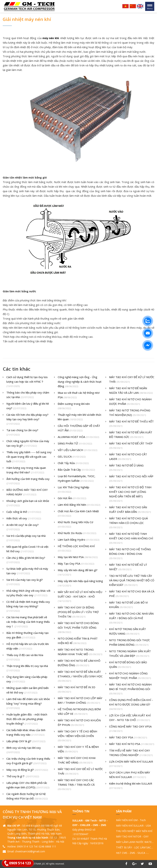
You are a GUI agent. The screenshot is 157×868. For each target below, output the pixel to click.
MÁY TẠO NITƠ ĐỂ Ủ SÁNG (126, 468)
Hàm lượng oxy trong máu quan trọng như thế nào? (26, 470)
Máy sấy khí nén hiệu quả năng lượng (80, 584)
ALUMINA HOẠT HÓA (78, 437)
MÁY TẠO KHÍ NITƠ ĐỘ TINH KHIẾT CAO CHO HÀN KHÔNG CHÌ (131, 539)
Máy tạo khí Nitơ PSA (78, 557)
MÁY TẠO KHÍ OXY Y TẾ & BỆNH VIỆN (78, 749)
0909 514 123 (20, 863)
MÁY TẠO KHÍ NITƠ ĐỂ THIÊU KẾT (131, 424)
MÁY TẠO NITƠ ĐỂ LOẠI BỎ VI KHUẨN (128, 605)
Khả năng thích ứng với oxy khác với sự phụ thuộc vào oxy (28, 593)
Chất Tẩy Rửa (73, 463)
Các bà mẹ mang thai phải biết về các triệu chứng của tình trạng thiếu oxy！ (28, 622)
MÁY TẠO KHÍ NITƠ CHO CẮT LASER (128, 457)
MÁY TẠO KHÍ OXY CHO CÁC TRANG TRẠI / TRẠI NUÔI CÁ (76, 785)
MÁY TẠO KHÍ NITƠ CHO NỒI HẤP (131, 479)
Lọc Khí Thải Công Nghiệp (73, 490)
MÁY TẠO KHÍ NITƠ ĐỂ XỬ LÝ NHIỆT (128, 567)
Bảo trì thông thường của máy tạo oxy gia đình (28, 635)
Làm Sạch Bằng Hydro (78, 540)
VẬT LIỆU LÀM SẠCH (77, 450)
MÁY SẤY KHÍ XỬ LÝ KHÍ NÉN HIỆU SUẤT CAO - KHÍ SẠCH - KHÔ (80, 597)
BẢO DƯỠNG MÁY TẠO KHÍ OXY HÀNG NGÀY (27, 492)
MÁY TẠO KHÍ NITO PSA (132, 744)
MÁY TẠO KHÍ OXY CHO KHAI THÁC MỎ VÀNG (77, 760)
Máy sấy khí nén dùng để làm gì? (78, 573)
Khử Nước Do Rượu (77, 533)
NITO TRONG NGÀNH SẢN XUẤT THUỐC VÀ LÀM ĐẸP (130, 654)
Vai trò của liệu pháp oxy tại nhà (26, 538)
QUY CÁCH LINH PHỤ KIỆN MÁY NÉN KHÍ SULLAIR (130, 775)
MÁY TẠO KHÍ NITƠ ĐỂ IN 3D (76, 690)
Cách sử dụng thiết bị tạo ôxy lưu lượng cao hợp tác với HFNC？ (27, 382)
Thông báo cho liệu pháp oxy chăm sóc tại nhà (28, 395)
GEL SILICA (72, 457)
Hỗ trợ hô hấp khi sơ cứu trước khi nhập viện (28, 647)
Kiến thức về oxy (24, 519)
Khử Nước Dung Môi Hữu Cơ (75, 525)
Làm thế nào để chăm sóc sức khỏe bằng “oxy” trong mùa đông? (28, 704)
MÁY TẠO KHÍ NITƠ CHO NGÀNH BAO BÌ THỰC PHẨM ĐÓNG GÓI (130, 689)
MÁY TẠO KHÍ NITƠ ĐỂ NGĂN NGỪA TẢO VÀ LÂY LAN (131, 391)
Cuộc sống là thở (24, 512)
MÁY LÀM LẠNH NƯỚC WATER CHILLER (135, 842)
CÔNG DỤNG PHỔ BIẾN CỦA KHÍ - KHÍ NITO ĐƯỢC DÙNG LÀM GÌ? (131, 705)
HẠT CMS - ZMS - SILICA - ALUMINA (131, 853)
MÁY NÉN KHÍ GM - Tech (131, 820)
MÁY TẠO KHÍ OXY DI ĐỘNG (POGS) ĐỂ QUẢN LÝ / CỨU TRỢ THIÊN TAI (78, 612)
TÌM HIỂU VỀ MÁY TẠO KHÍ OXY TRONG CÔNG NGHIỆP (131, 753)
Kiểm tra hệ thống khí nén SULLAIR (131, 786)
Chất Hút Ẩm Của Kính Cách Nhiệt (78, 514)
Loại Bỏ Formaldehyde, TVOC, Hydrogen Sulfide (76, 479)
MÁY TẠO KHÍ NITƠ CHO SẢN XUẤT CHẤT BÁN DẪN (130, 510)
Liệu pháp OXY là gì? (26, 741)
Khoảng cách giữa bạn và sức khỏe (28, 503)
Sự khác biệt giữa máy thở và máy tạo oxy (27, 571)
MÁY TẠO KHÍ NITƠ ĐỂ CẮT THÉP (131, 446)
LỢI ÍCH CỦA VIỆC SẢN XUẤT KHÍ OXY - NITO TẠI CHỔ (130, 718)
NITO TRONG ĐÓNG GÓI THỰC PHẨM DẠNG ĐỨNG (129, 643)
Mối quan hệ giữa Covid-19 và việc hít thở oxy (28, 549)
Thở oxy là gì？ (23, 776)
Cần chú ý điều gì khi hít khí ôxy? (26, 560)
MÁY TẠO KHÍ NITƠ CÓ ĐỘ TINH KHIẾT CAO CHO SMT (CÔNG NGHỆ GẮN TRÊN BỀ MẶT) (130, 494)
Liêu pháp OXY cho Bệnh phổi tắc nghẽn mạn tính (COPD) (28, 785)
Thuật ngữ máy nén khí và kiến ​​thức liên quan (80, 417)
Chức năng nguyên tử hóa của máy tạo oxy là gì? (28, 444)
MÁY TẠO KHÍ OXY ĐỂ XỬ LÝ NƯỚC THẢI (80, 772)
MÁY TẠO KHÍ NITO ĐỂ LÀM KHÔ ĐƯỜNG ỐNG (79, 663)
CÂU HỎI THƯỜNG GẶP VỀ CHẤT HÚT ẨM (79, 428)
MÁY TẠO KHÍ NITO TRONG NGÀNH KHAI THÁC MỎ (80, 652)
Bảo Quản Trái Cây (76, 470)
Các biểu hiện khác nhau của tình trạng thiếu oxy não (26, 733)
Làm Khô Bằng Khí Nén (79, 505)
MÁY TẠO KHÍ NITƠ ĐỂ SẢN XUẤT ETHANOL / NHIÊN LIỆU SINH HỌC (80, 676)
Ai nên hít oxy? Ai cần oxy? (22, 527)
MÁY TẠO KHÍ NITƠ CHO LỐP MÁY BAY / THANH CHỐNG (80, 701)
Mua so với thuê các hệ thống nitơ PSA (79, 395)
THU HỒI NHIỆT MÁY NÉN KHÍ (134, 831)
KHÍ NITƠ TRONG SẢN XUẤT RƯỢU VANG (127, 632)
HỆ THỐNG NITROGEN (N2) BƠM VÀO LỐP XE (79, 712)
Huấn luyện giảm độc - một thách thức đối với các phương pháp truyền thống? (27, 719)
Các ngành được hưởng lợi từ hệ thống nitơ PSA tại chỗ (27, 796)
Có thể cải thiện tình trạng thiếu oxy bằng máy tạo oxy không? (28, 607)
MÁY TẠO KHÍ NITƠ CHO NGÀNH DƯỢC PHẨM (130, 402)
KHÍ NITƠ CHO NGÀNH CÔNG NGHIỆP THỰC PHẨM (130, 676)
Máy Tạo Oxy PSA (76, 564)
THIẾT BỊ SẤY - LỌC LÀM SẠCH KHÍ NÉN (134, 848)
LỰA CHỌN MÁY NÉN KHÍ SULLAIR (131, 764)
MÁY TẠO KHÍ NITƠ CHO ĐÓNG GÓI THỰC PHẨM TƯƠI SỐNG (78, 628)
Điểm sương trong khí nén (74, 406)
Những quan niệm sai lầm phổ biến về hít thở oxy (28, 690)
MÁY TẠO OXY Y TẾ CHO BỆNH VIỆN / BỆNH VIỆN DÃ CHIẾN (77, 736)
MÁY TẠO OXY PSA (128, 738)
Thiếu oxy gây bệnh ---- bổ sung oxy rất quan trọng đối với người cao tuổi (29, 457)
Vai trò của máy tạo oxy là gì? (25, 582)
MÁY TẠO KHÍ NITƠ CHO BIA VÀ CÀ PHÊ (132, 594)
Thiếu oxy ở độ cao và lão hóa (25, 657)
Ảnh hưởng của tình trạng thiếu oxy (28, 481)
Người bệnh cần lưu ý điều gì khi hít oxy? (28, 406)
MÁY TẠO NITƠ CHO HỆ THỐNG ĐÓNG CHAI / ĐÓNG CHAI (130, 554)
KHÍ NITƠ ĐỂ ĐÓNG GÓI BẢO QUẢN (128, 665)
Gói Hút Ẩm (72, 498)
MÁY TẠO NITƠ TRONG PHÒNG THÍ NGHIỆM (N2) (130, 413)
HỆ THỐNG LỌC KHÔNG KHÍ (76, 549)
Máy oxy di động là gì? (27, 770)
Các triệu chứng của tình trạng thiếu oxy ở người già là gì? (28, 761)
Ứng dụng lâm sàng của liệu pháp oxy (27, 679)
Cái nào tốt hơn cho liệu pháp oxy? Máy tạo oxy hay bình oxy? (27, 419)
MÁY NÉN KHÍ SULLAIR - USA (133, 826)
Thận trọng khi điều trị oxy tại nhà (27, 668)
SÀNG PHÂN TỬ (75, 444)
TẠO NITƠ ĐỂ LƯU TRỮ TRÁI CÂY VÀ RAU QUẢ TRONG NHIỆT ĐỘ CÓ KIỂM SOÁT (132, 581)
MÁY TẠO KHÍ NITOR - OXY (132, 836)
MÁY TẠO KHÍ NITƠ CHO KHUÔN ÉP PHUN (79, 723)
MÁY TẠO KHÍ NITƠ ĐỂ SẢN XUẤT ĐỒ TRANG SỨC (131, 435)
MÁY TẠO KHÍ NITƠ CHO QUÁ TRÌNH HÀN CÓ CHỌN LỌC (128, 523)
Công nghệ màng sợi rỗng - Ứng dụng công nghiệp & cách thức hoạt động (80, 382)
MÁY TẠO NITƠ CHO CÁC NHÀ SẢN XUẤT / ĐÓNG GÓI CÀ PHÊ (131, 618)
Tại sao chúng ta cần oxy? (22, 433)
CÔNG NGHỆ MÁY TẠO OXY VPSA (130, 729)
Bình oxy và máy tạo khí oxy (24, 750)
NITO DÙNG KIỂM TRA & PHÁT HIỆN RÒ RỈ (78, 641)
